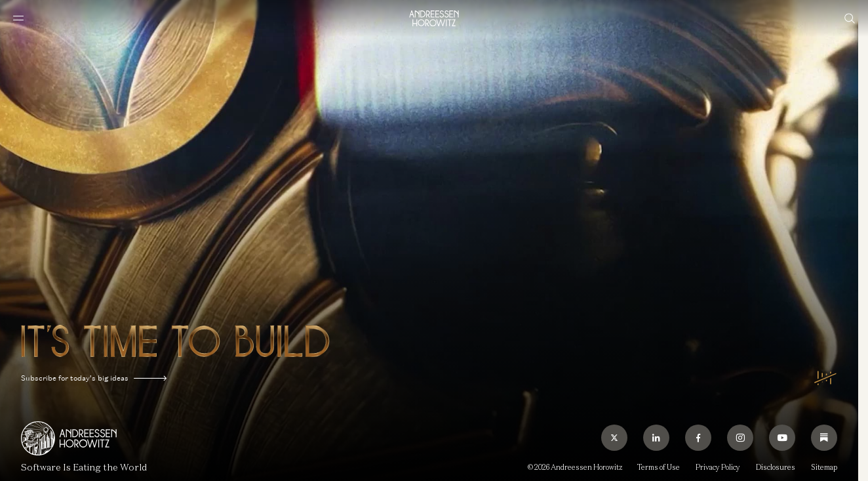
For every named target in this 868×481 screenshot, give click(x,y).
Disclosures (776, 467)
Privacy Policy (718, 467)
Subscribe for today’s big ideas (94, 378)
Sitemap (824, 467)
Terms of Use (659, 467)
